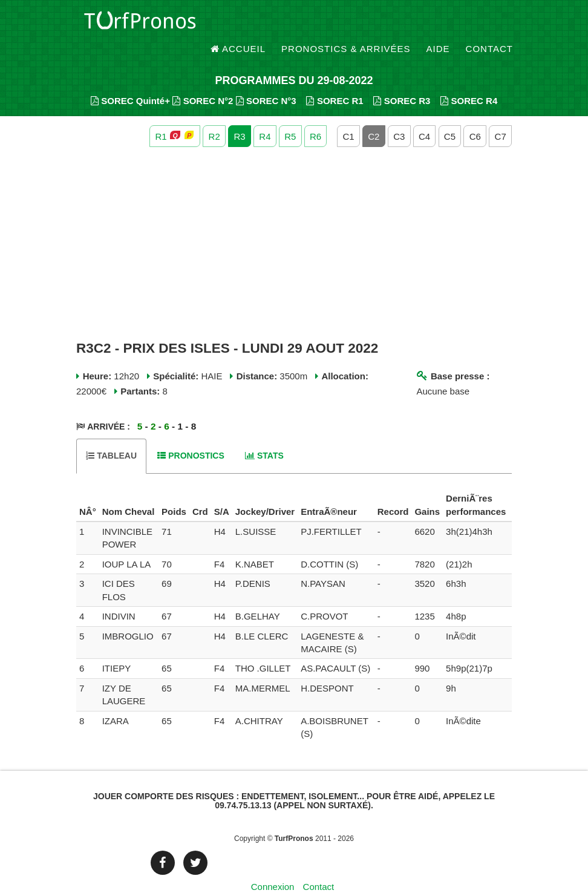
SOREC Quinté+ (130, 79)
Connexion (273, 865)
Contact (489, 24)
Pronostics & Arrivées (346, 24)
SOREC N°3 (266, 79)
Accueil (238, 24)
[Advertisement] (294, 223)
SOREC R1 (335, 79)
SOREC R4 (469, 79)
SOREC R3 (402, 79)
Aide (438, 24)
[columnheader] (88, 484)
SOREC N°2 (203, 79)
